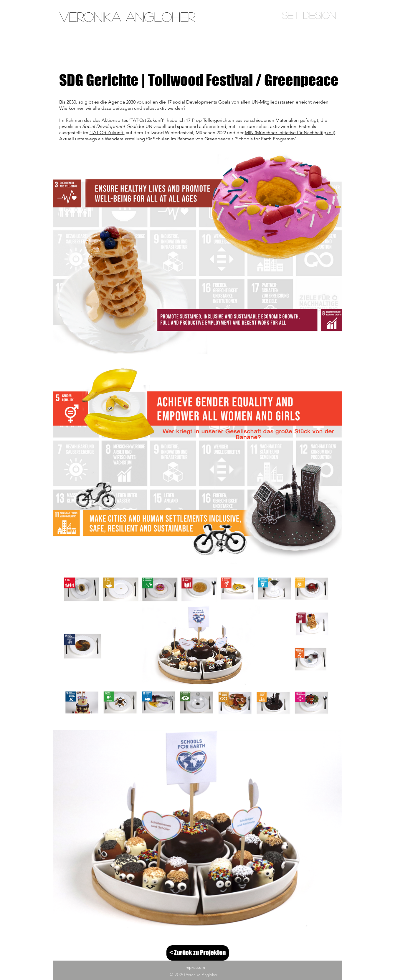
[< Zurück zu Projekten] (198, 953)
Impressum (195, 967)
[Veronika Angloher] (127, 17)
